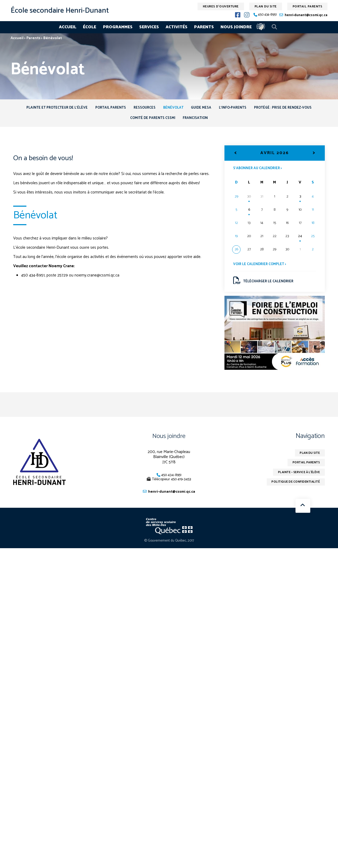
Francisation (197, 120)
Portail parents (308, 6)
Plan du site (266, 6)
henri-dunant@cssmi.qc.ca (306, 15)
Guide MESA (204, 109)
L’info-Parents (238, 109)
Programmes (118, 27)
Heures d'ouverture (221, 6)
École (90, 27)
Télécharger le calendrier (265, 285)
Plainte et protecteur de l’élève (47, 109)
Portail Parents (104, 109)
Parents (204, 27)
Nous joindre (236, 27)
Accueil (68, 27)
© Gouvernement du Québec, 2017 (169, 546)
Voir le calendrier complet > (261, 268)
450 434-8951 (267, 15)
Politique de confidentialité (293, 489)
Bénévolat (173, 109)
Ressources (141, 109)
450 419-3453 (181, 485)
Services (149, 27)
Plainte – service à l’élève (296, 479)
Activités (177, 27)
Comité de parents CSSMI (151, 120)
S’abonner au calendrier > (259, 171)
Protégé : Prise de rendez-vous (293, 109)
